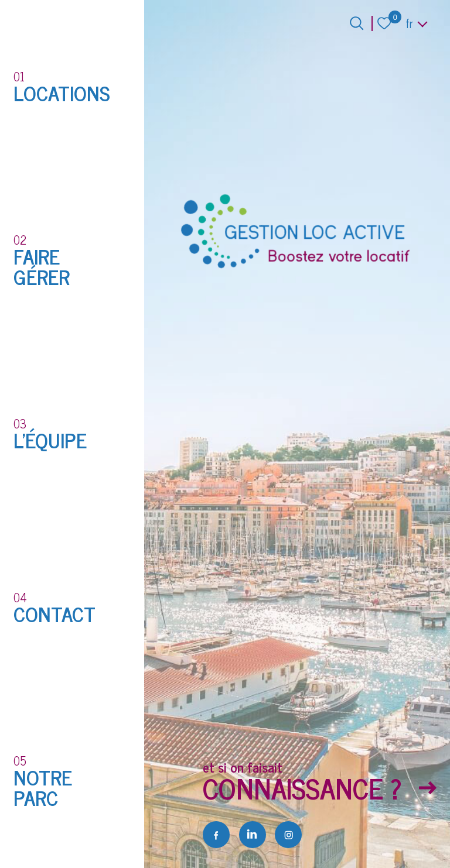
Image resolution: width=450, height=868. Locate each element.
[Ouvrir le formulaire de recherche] (357, 23)
